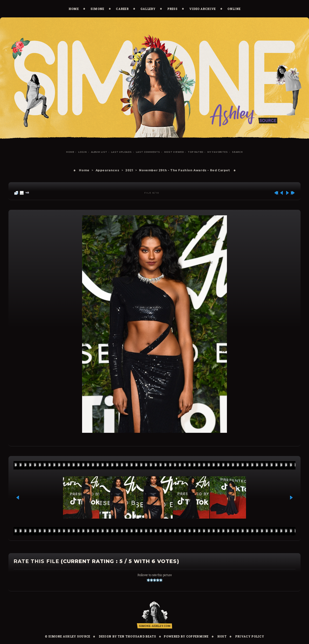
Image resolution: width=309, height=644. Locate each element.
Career (122, 9)
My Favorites (218, 152)
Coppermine (197, 636)
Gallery (148, 9)
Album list (99, 152)
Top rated (196, 152)
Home (74, 9)
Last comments (148, 152)
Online (234, 9)
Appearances (108, 170)
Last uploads (121, 152)
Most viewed (174, 152)
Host (222, 636)
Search (237, 152)
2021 (129, 170)
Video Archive (203, 9)
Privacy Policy (250, 636)
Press (172, 9)
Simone (97, 9)
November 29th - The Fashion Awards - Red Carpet (184, 170)
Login (83, 152)
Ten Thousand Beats (137, 636)
